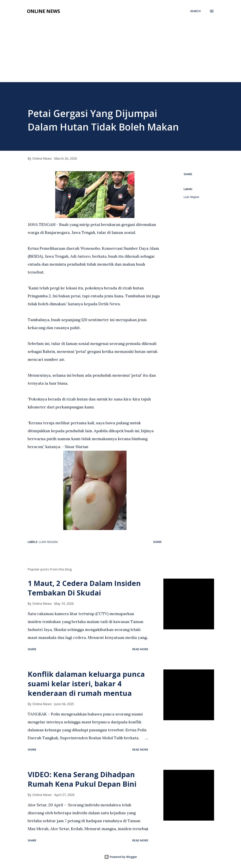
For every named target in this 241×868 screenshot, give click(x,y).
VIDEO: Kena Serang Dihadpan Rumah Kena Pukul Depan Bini (82, 779)
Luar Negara (191, 197)
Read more (140, 649)
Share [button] (188, 174)
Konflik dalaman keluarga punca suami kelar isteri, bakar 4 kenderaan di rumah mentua (86, 684)
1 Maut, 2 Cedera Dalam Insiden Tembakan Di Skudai (84, 588)
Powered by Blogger (121, 857)
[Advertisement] (121, 52)
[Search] (195, 11)
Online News (43, 11)
